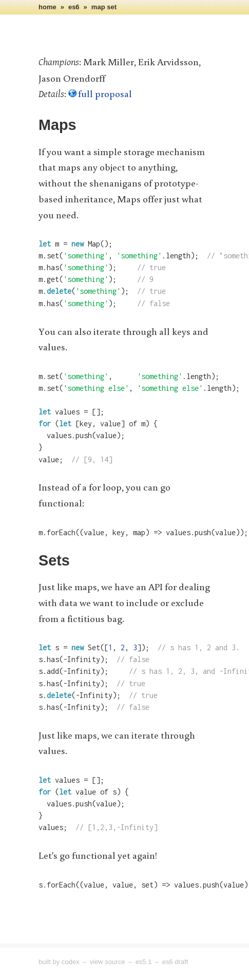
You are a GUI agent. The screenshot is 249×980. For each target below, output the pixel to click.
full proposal (105, 93)
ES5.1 (144, 962)
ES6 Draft (175, 962)
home (47, 7)
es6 (74, 7)
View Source (108, 962)
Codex (71, 962)
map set (104, 7)
